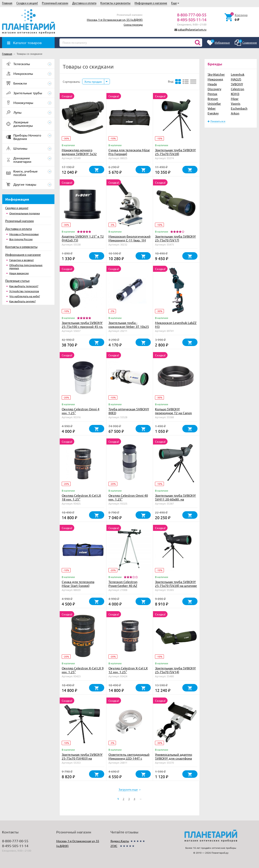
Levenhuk (238, 74)
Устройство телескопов (24, 291)
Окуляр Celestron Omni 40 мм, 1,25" (128, 497)
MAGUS (236, 79)
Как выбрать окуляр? (22, 301)
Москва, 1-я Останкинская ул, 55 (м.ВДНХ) (115, 20)
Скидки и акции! (27, 3)
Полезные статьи (17, 281)
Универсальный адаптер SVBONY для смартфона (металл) (174, 758)
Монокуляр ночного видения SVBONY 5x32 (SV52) (79, 154)
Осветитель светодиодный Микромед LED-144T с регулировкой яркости (129, 758)
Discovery (214, 89)
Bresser (213, 99)
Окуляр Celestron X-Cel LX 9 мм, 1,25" (83, 670)
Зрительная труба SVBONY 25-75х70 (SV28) (175, 152)
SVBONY (237, 84)
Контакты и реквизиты (115, 3)
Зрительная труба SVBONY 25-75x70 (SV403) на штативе (82, 758)
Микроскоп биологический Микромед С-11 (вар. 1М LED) (129, 240)
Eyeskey (213, 113)
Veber (212, 108)
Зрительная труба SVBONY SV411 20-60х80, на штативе (175, 499)
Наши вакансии (19, 273)
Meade (212, 84)
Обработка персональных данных (26, 267)
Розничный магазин (55, 3)
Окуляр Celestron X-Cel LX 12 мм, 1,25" (128, 670)
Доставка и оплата (84, 3)
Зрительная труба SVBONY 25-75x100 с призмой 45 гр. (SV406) (82, 326)
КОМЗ (235, 94)
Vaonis (236, 103)
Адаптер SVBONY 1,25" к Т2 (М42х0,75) (83, 238)
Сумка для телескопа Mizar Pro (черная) (129, 152)
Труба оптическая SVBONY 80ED (129, 411)
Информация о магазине (151, 3)
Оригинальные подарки (25, 213)
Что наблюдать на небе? (25, 296)
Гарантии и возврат (22, 260)
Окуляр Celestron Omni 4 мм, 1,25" (81, 411)
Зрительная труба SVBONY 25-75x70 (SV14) (175, 670)
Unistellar (214, 103)
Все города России (21, 239)
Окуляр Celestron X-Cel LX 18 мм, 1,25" (81, 497)
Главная (7, 3)
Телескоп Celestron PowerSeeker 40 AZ (123, 584)
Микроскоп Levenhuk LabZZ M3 (176, 324)
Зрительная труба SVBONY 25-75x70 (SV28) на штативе (176, 584)
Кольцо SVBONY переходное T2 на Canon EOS (173, 413)
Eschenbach (239, 108)
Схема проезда (133, 25)
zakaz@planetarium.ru (192, 29)
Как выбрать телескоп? (24, 286)
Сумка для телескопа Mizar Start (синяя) (78, 584)
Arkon (235, 113)
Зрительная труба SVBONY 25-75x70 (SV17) (175, 238)
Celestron (238, 89)
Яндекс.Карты (120, 841)
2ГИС (114, 846)
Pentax (212, 94)
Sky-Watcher (216, 74)
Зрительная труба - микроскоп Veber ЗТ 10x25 (129, 324)
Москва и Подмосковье (24, 234)
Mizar (235, 99)
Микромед (215, 79)
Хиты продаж (93, 82)
